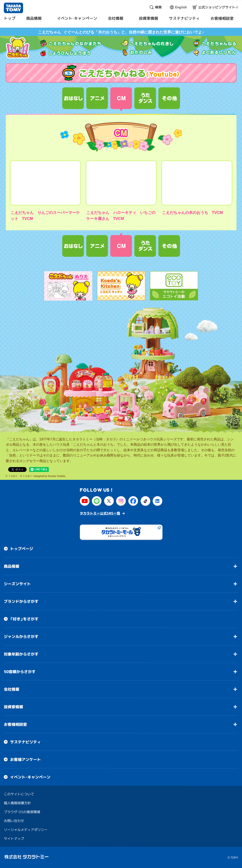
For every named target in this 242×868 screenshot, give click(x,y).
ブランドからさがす (21, 601)
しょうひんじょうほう (66, 53)
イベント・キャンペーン (30, 777)
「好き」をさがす (24, 619)
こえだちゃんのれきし (147, 43)
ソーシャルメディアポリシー (26, 830)
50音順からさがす (20, 672)
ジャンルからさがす (21, 637)
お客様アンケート (25, 759)
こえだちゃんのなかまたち (71, 43)
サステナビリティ (25, 742)
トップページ (22, 549)
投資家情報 (13, 707)
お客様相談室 (15, 724)
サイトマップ (14, 839)
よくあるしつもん (215, 53)
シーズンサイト (17, 584)
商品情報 (12, 566)
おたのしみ (137, 53)
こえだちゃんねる (215, 43)
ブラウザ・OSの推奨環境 (22, 812)
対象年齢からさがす (21, 654)
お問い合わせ (14, 821)
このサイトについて (19, 794)
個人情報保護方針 (17, 803)
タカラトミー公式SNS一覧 (100, 513)
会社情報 (12, 689)
